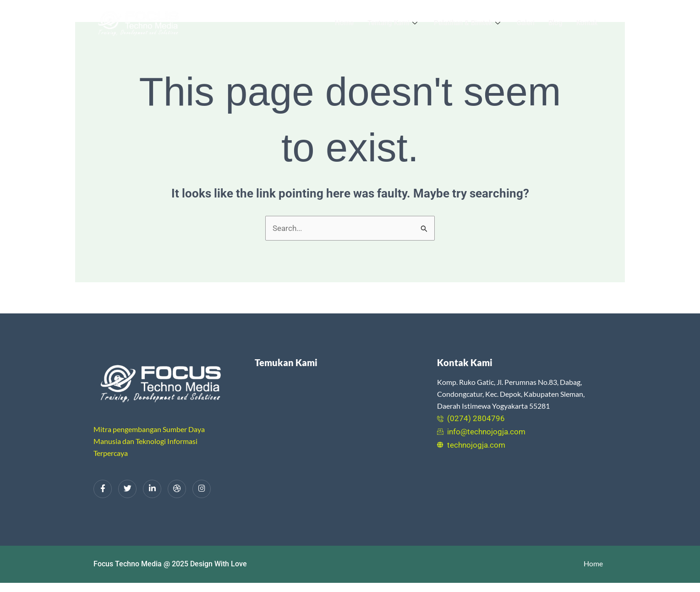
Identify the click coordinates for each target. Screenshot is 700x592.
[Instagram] (202, 489)
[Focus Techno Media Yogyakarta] (339, 445)
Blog (555, 23)
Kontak (587, 23)
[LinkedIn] (152, 489)
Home (344, 23)
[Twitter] (127, 489)
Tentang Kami (392, 23)
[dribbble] (177, 489)
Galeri (526, 23)
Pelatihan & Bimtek (467, 23)
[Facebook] (103, 489)
